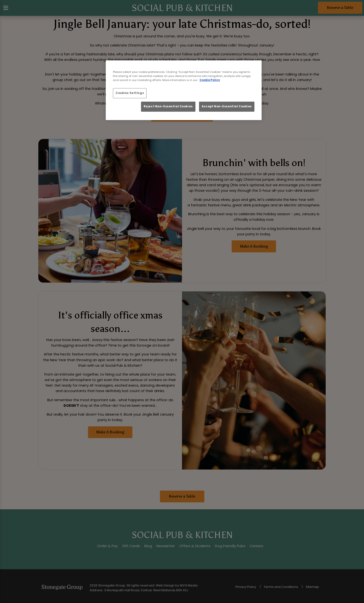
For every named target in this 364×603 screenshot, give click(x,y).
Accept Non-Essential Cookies (227, 106)
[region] (184, 90)
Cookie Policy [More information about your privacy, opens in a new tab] (210, 80)
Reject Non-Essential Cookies (168, 106)
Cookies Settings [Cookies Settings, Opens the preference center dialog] (130, 93)
